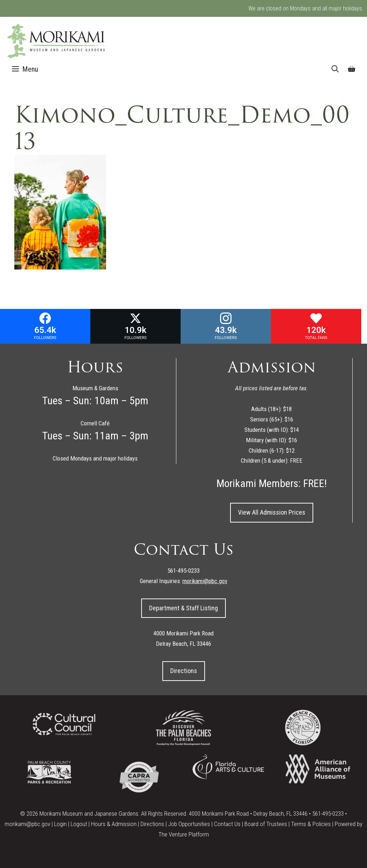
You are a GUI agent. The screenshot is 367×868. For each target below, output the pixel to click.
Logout (79, 824)
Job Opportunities (189, 824)
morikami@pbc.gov (27, 824)
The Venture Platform (184, 834)
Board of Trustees (266, 824)
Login (60, 824)
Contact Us (227, 824)
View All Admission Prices (272, 512)
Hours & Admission (114, 824)
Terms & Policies (311, 824)
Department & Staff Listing (183, 608)
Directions (184, 671)
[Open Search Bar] (335, 69)
